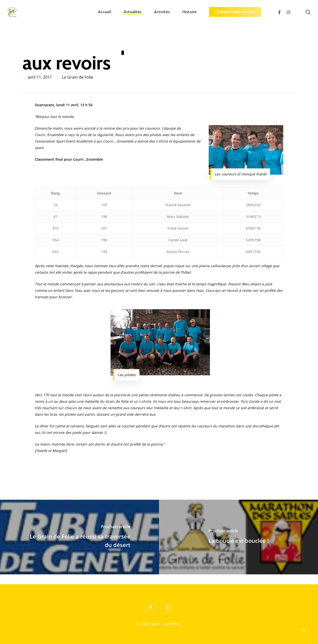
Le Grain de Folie (78, 77)
